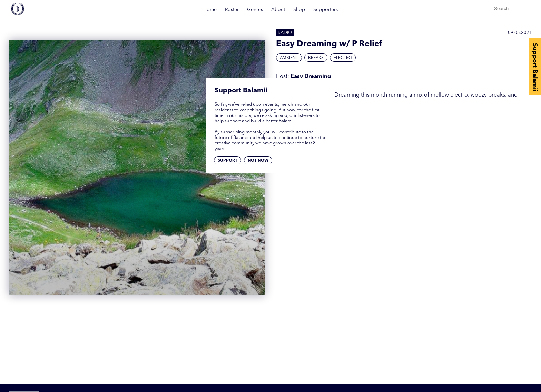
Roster (232, 10)
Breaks (316, 58)
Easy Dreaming (311, 77)
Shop (299, 10)
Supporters (326, 10)
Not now (258, 161)
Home (210, 10)
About (278, 10)
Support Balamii (535, 67)
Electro (343, 58)
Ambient (289, 58)
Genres (255, 10)
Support (228, 161)
